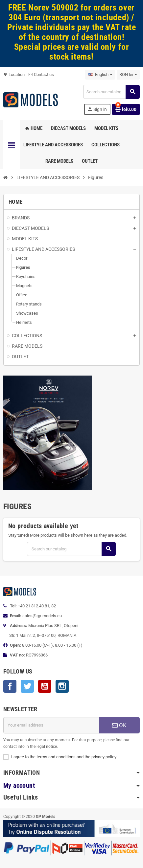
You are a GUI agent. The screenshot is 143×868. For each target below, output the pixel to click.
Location (14, 74)
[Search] (111, 92)
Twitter (27, 686)
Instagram (62, 686)
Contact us (41, 74)
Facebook (10, 686)
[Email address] (51, 725)
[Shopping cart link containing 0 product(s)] (126, 109)
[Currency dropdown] (128, 75)
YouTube (45, 686)
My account (19, 786)
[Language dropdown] (100, 75)
